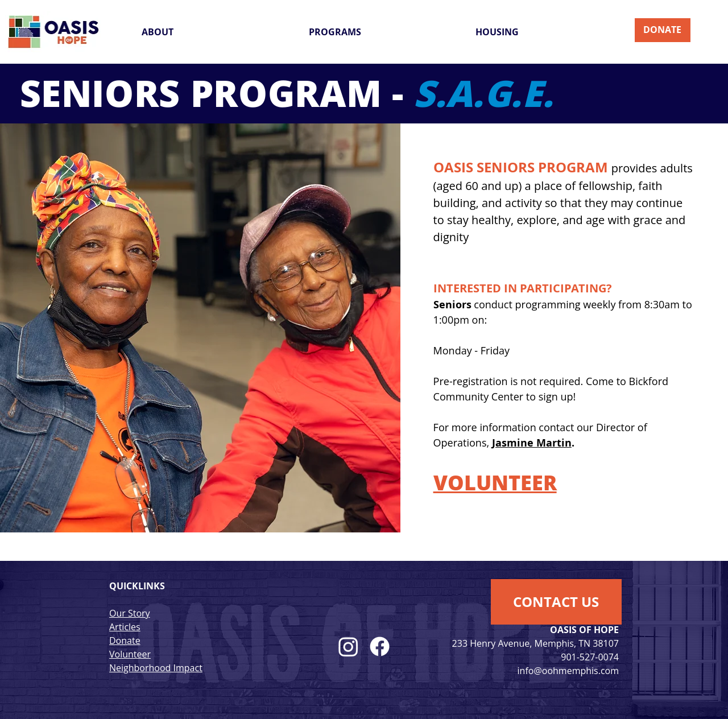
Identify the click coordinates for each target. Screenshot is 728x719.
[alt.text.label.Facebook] (380, 646)
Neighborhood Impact (156, 668)
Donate (125, 641)
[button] (217, 32)
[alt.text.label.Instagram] (348, 646)
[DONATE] (663, 30)
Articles (125, 627)
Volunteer (130, 654)
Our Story (130, 613)
